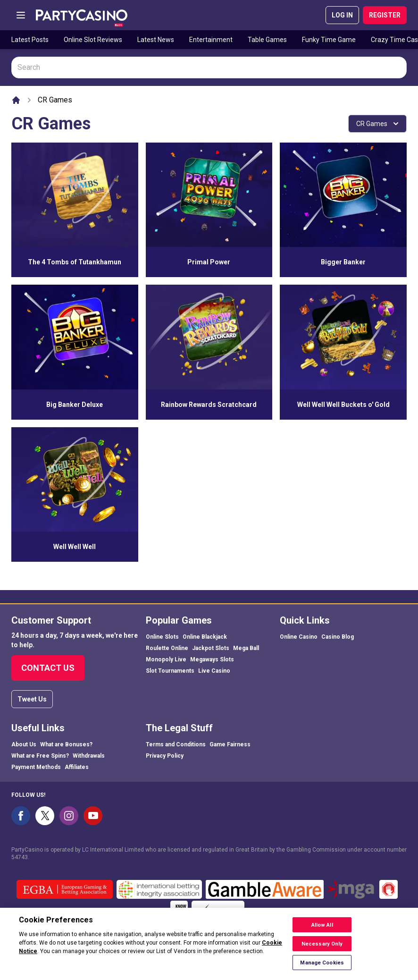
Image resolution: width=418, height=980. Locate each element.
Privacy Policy (165, 756)
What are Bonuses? (66, 744)
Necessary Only (322, 948)
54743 (20, 857)
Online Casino (299, 637)
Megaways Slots (212, 659)
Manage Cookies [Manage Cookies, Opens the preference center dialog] (322, 967)
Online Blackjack (205, 637)
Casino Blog (338, 637)
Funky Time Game (329, 40)
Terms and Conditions (176, 744)
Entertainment (211, 40)
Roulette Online (167, 648)
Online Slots (162, 637)
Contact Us (48, 668)
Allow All (322, 929)
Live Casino (214, 671)
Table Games (267, 40)
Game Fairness (230, 744)
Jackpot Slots (211, 648)
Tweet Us (32, 699)
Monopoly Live (166, 659)
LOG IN (342, 15)
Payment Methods (36, 767)
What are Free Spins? (40, 756)
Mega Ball (246, 648)
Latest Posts (30, 40)
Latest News (156, 40)
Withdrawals (89, 756)
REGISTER (385, 15)
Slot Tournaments (170, 671)
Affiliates (77, 767)
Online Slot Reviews (93, 40)
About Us (24, 744)
